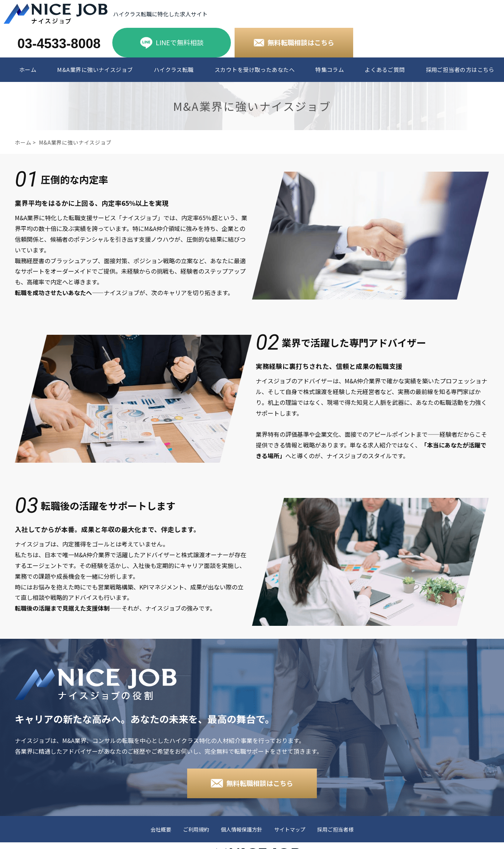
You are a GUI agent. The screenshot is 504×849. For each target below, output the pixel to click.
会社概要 (161, 830)
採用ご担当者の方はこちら (460, 70)
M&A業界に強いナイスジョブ (95, 70)
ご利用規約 (196, 830)
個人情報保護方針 (242, 830)
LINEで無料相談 (180, 42)
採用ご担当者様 (335, 830)
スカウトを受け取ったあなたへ (255, 70)
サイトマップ (290, 830)
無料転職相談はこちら (301, 42)
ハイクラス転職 (174, 70)
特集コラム (330, 70)
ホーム (28, 70)
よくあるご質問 (385, 70)
